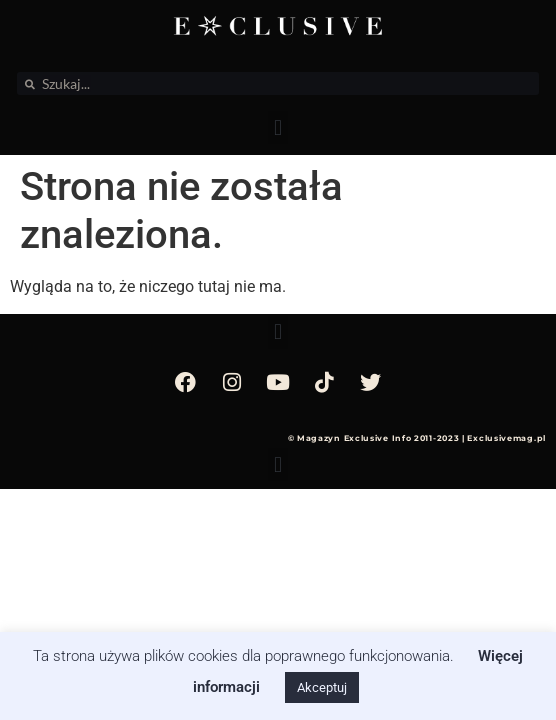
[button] (277, 127)
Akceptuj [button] (322, 687)
